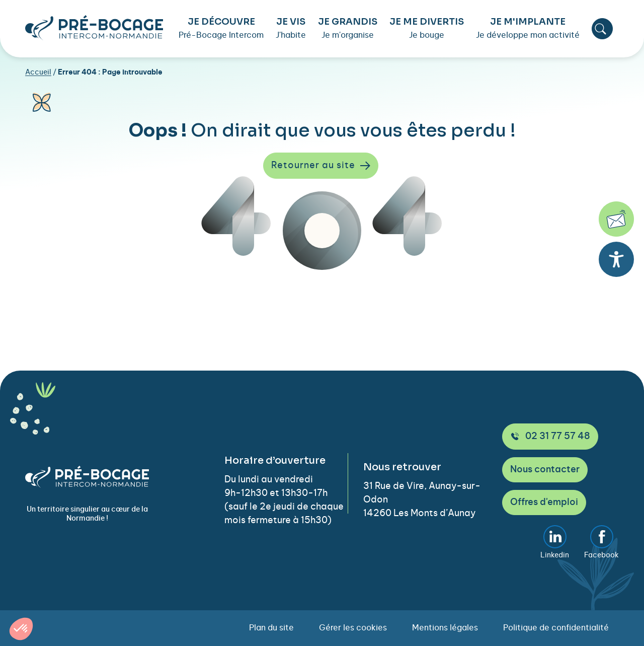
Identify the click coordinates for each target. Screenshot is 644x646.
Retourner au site (321, 166)
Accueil (38, 73)
